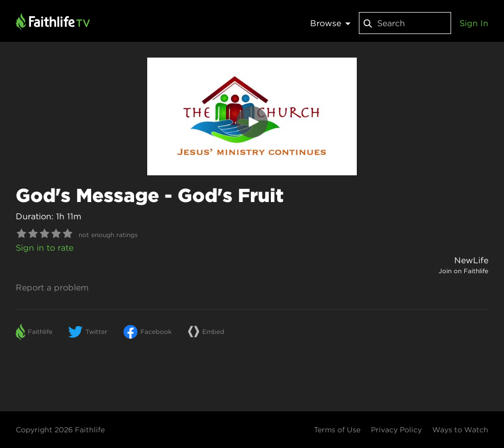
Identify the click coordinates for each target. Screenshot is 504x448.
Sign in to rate (45, 248)
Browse (330, 23)
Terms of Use (337, 430)
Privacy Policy (396, 430)
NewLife (471, 260)
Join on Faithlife (463, 271)
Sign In (474, 23)
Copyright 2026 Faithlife (60, 430)
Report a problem (52, 287)
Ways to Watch (460, 430)
